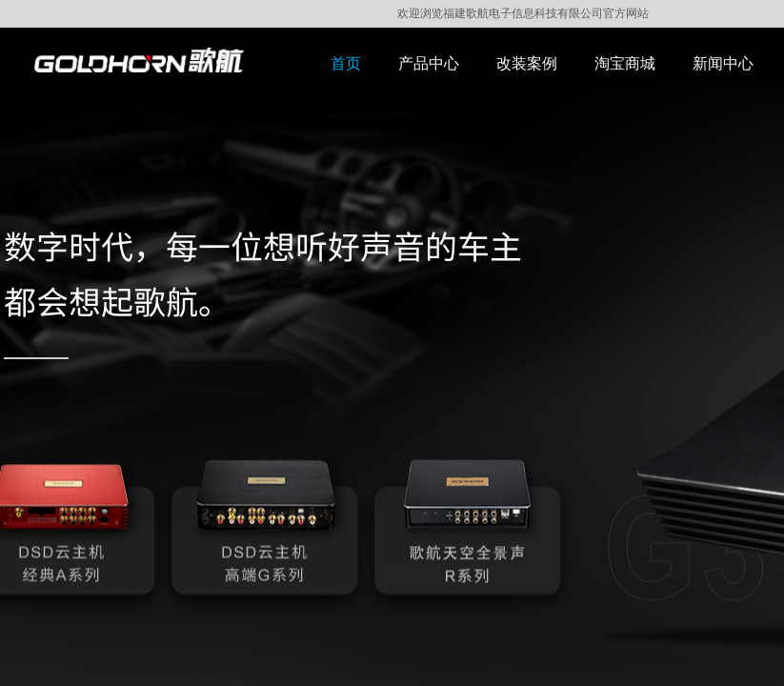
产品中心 (429, 63)
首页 (346, 63)
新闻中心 (723, 63)
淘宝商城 (625, 63)
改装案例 (527, 63)
